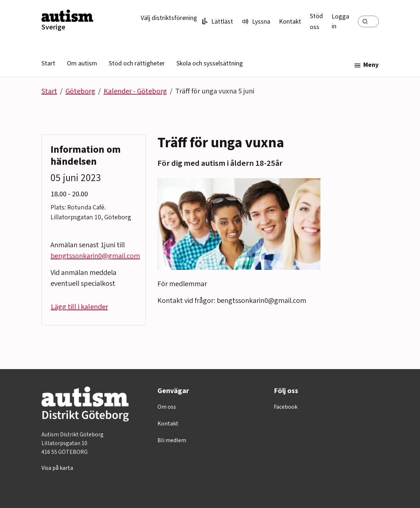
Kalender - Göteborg (135, 91)
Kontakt (290, 22)
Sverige (53, 27)
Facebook (286, 407)
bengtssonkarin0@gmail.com (95, 256)
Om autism (82, 63)
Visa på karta (57, 468)
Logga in (340, 21)
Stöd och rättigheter (137, 63)
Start (48, 63)
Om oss (167, 407)
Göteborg (80, 91)
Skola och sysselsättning (210, 63)
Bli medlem (172, 440)
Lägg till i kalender (79, 307)
